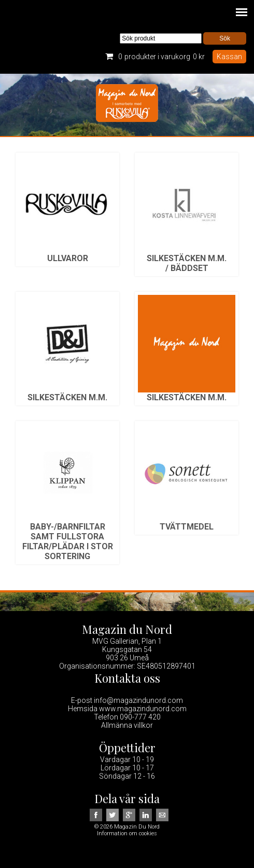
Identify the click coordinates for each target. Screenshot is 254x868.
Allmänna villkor (127, 725)
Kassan (229, 57)
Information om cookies (127, 833)
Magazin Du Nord (127, 105)
